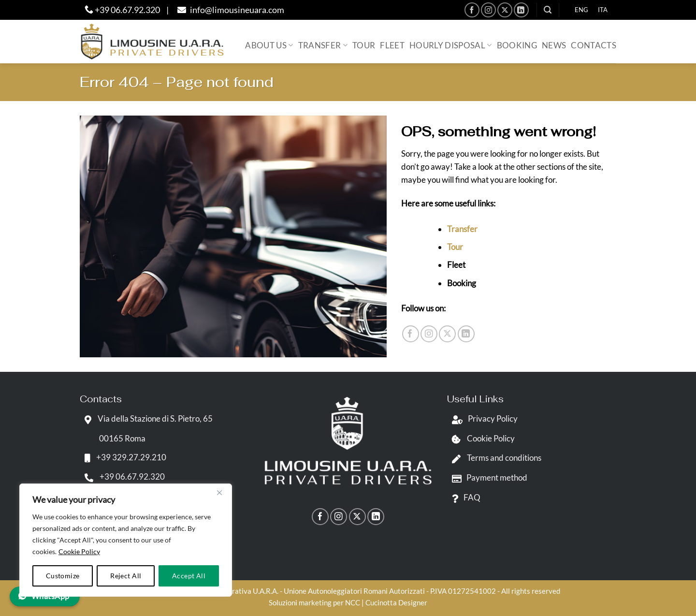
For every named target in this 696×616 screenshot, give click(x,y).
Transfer (323, 45)
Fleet (392, 45)
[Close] (219, 493)
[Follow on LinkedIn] (521, 10)
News (554, 45)
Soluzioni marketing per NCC (314, 602)
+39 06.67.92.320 (122, 10)
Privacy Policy (482, 418)
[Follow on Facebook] (472, 10)
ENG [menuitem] (581, 10)
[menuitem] (581, 10)
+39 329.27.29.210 (123, 457)
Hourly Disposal (451, 45)
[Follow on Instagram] (488, 10)
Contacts (594, 45)
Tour (364, 45)
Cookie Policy (79, 551)
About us (269, 45)
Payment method (487, 477)
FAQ (464, 497)
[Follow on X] (505, 10)
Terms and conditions (494, 458)
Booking (517, 45)
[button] (548, 10)
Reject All (126, 576)
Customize (63, 576)
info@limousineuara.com (230, 10)
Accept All (189, 576)
